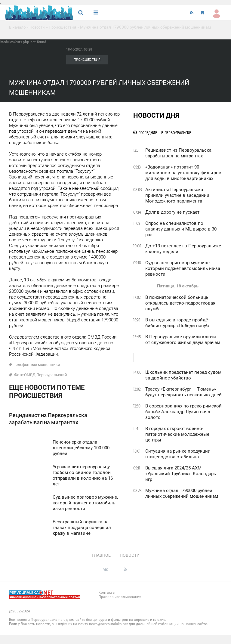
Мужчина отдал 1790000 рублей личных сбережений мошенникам (182, 493)
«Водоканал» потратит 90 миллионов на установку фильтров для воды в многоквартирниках (183, 173)
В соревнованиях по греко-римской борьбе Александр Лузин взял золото (183, 412)
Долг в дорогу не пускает (172, 212)
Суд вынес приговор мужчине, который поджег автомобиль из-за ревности (183, 268)
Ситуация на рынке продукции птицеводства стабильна (178, 454)
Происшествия (66, 27)
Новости (39, 27)
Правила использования (120, 597)
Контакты (107, 593)
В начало (18, 27)
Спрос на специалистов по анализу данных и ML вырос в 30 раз (181, 229)
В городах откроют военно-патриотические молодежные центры (177, 434)
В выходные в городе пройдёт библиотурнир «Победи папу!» (178, 323)
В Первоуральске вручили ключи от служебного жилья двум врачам (183, 340)
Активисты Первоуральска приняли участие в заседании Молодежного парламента (177, 195)
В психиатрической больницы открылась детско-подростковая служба (180, 303)
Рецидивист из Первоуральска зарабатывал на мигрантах (178, 153)
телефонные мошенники (37, 365)
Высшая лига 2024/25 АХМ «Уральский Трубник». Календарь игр (181, 474)
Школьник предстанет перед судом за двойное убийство (183, 375)
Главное (101, 555)
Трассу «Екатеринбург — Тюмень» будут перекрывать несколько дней (183, 392)
